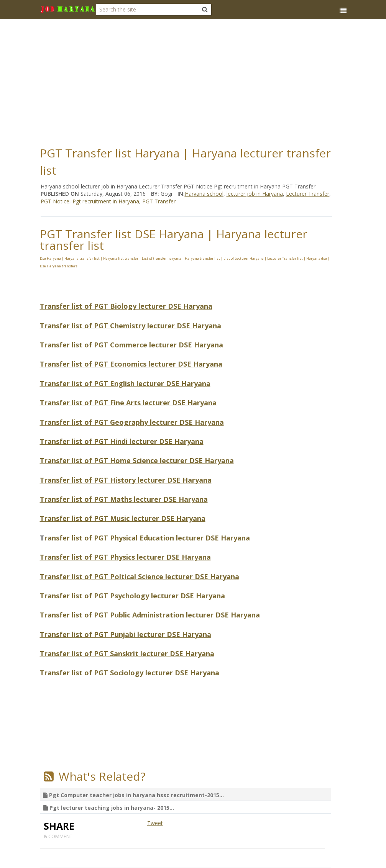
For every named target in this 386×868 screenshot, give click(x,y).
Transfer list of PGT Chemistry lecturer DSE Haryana (131, 326)
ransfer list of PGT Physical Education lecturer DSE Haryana (147, 538)
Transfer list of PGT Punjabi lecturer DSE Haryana (126, 634)
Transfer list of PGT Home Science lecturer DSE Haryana (137, 460)
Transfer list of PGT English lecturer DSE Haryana (125, 383)
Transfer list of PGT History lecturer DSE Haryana (126, 480)
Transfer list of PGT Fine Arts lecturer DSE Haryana (128, 403)
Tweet (155, 823)
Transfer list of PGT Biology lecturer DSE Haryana (126, 306)
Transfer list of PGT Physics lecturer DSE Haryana (125, 557)
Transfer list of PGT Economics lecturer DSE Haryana (131, 364)
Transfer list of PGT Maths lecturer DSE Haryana (124, 499)
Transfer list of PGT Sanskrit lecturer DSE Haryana (127, 653)
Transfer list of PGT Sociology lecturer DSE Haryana (130, 673)
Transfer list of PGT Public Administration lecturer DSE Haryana (150, 615)
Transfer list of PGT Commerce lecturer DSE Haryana (131, 345)
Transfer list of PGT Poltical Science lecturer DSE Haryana (140, 576)
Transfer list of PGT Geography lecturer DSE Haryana (132, 422)
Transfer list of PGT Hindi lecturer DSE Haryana (122, 441)
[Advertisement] (213, 80)
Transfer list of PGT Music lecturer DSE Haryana (123, 518)
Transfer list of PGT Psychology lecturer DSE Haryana (132, 596)
